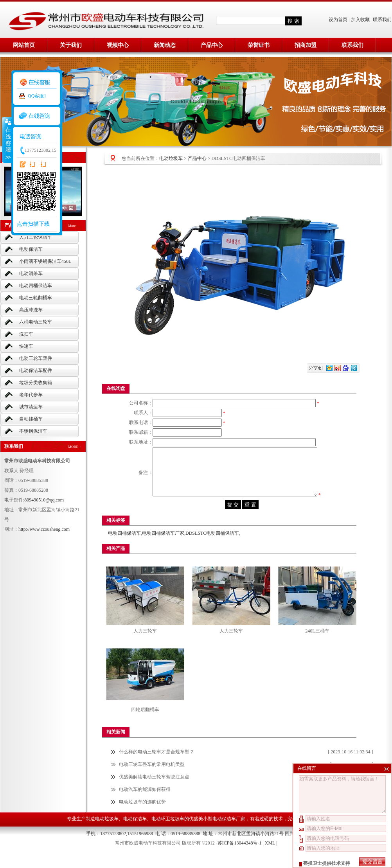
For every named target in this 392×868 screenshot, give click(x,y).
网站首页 (24, 45)
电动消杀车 (31, 273)
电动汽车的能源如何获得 (145, 803)
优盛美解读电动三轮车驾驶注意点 (154, 791)
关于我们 (71, 45)
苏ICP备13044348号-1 (240, 857)
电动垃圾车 (171, 158)
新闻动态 (165, 45)
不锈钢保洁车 (33, 431)
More (72, 226)
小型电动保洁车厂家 (224, 832)
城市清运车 (31, 407)
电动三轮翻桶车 (36, 298)
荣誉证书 (259, 45)
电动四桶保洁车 (36, 286)
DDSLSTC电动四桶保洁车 (212, 547)
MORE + (75, 447)
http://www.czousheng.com (44, 529)
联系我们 (382, 20)
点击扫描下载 (33, 224)
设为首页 (339, 20)
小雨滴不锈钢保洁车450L (45, 261)
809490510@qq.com (44, 500)
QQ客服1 (37, 96)
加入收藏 (360, 20)
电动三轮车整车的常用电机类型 (152, 778)
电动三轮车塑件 (36, 358)
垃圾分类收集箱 (36, 383)
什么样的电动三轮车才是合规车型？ (156, 766)
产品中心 (212, 45)
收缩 (7, 140)
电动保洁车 (31, 249)
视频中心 (118, 45)
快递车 (26, 346)
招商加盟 (306, 45)
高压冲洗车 (31, 310)
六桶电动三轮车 (36, 322)
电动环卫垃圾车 (168, 832)
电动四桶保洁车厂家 (163, 547)
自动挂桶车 (31, 419)
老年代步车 (31, 395)
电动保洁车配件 (36, 370)
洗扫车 (26, 334)
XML (270, 857)
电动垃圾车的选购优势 (142, 816)
